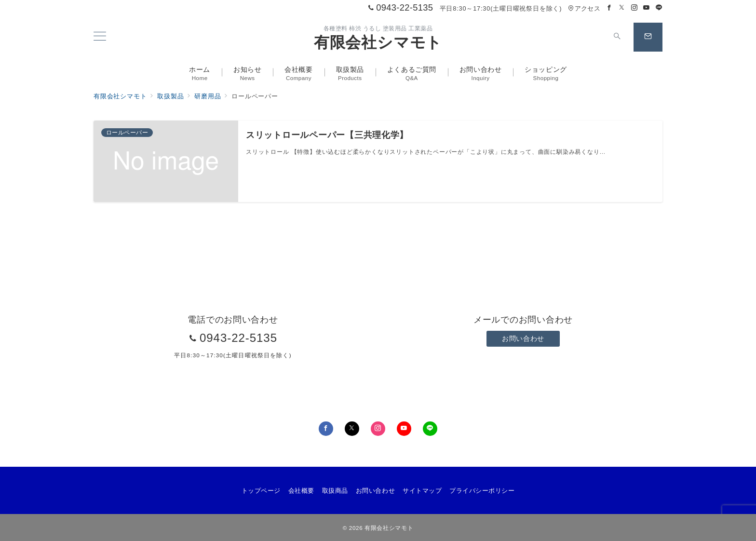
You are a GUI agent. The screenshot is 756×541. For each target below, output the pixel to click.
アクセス (584, 8)
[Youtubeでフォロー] (647, 8)
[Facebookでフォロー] (609, 8)
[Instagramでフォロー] (634, 8)
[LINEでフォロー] (659, 8)
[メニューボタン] (100, 37)
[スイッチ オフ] (617, 37)
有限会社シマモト (378, 42)
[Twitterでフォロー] (622, 8)
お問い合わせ (523, 338)
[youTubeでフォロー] (404, 429)
